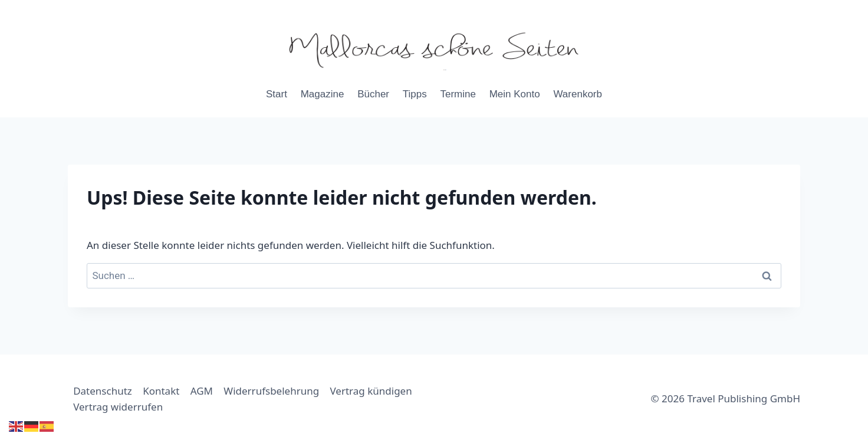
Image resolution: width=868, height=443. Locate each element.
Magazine (323, 94)
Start (277, 94)
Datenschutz (103, 391)
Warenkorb (578, 94)
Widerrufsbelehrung (271, 391)
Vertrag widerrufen (118, 407)
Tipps (415, 94)
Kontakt (161, 391)
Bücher (373, 94)
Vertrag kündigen (371, 391)
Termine (458, 94)
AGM (202, 391)
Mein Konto (515, 94)
